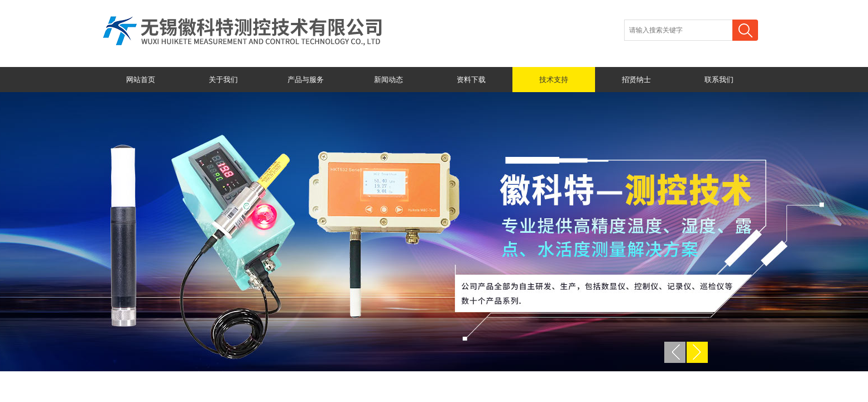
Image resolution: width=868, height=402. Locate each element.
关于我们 (223, 80)
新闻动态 (389, 80)
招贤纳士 (636, 80)
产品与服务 (306, 80)
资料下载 (471, 80)
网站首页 (141, 80)
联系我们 (719, 80)
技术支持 (554, 80)
